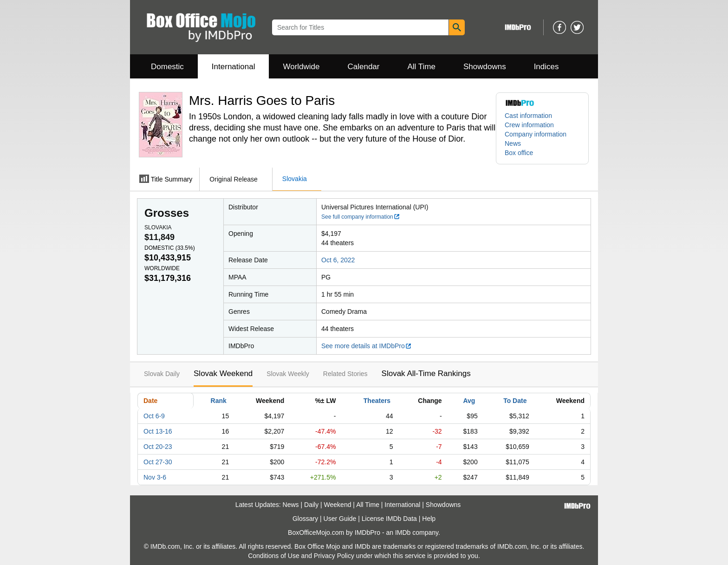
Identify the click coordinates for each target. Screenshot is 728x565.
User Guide (340, 519)
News (513, 143)
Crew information (529, 125)
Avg (469, 401)
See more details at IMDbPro (367, 346)
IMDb (403, 533)
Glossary (305, 519)
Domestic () (170, 248)
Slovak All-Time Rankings (426, 373)
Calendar (364, 67)
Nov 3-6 (155, 477)
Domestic (167, 67)
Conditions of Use (274, 556)
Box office (519, 153)
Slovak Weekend (223, 373)
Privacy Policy (334, 556)
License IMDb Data (389, 519)
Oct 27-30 (158, 462)
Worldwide (301, 67)
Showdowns (485, 67)
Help (429, 519)
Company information (536, 134)
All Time (422, 67)
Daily (311, 505)
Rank (219, 401)
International (234, 67)
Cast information (528, 116)
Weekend (338, 505)
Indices (546, 67)
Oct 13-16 (158, 431)
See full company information (361, 217)
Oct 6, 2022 (338, 260)
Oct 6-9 (154, 416)
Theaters (377, 401)
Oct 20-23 (158, 447)
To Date (515, 401)
